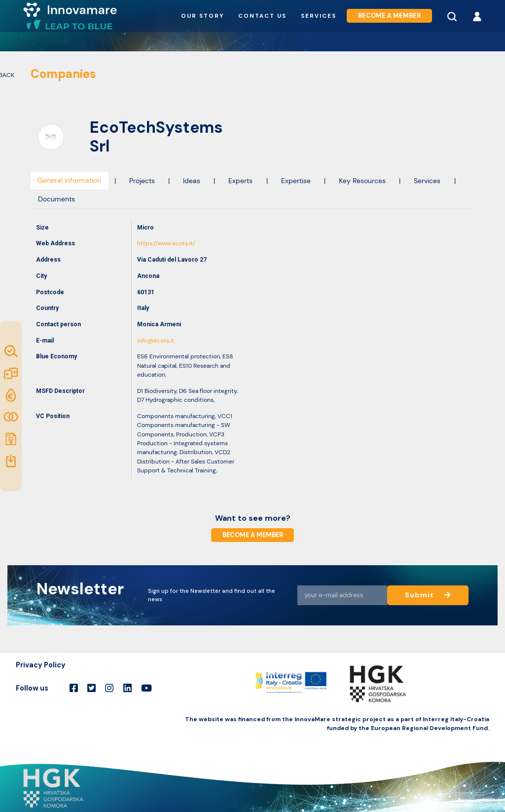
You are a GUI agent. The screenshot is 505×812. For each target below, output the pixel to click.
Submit (428, 595)
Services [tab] (427, 181)
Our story (202, 16)
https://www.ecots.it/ (166, 243)
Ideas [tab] (192, 181)
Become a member (389, 16)
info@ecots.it (156, 341)
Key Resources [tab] (362, 181)
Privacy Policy (41, 665)
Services (319, 16)
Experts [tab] (240, 181)
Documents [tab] (56, 199)
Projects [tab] (142, 181)
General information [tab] (69, 180)
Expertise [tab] (296, 181)
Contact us (262, 16)
